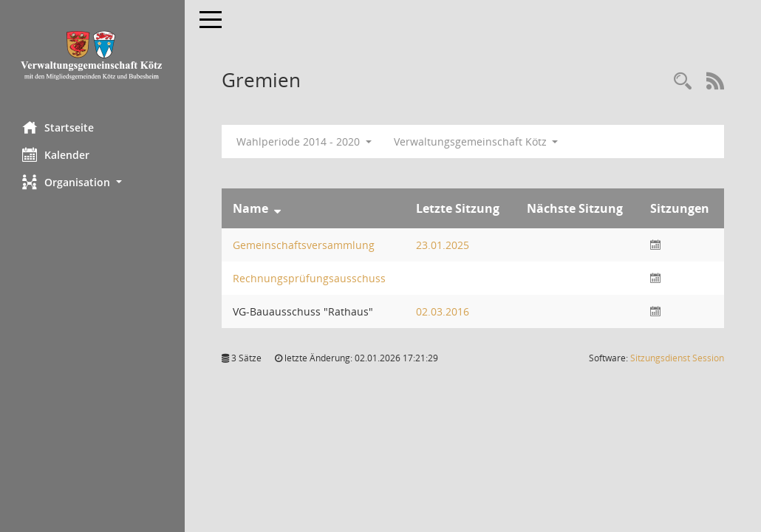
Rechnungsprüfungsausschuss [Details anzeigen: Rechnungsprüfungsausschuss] (309, 278)
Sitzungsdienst (677, 358)
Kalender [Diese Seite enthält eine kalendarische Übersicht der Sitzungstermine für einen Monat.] (56, 154)
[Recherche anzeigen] (683, 82)
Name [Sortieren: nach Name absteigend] (250, 208)
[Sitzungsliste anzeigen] (655, 245)
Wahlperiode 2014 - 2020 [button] (304, 141)
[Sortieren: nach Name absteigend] (277, 208)
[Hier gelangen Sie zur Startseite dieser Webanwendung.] (92, 55)
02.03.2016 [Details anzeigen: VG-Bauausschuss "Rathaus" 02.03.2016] (443, 311)
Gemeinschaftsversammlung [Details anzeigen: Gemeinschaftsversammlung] (304, 245)
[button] (92, 182)
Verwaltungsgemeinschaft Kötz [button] (476, 141)
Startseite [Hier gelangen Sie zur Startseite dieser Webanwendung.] (58, 127)
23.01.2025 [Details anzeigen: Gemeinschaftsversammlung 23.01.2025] (443, 245)
